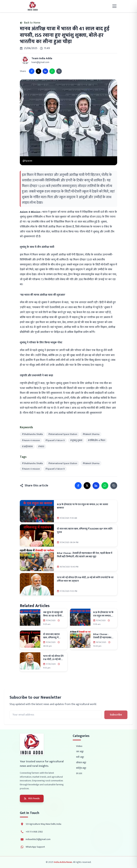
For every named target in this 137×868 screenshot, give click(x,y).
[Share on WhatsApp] (52, 71)
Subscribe (116, 715)
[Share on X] (38, 71)
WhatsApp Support (35, 847)
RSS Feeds (32, 798)
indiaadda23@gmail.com (38, 839)
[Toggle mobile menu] (114, 6)
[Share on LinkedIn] (45, 71)
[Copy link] (59, 71)
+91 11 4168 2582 (34, 832)
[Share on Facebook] (32, 71)
